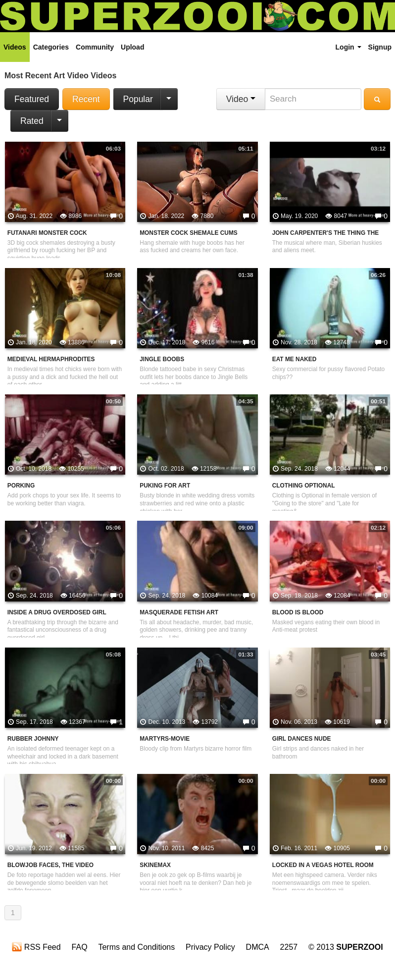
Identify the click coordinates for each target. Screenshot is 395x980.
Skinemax (155, 865)
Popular (138, 99)
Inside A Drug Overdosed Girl (57, 612)
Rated (32, 121)
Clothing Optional (304, 486)
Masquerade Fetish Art (179, 612)
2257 (289, 947)
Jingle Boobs (162, 359)
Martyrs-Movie (165, 739)
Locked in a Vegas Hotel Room (323, 865)
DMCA (258, 947)
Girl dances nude (302, 739)
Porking (21, 486)
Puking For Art (165, 486)
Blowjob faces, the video (50, 865)
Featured (32, 99)
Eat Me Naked (295, 359)
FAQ (80, 947)
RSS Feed (36, 947)
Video (241, 99)
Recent (86, 99)
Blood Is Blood (298, 612)
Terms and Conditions (136, 947)
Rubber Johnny (33, 739)
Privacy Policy (210, 947)
